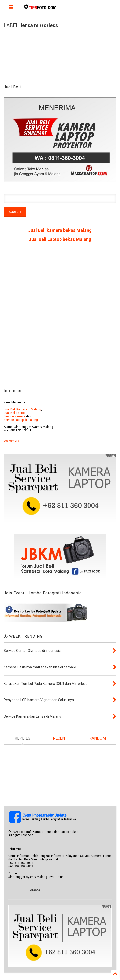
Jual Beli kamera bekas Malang (60, 230)
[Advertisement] (60, 317)
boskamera (11, 441)
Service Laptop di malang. (21, 420)
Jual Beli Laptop (15, 413)
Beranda (34, 890)
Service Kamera (15, 416)
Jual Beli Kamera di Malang (22, 409)
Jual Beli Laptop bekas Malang (60, 239)
